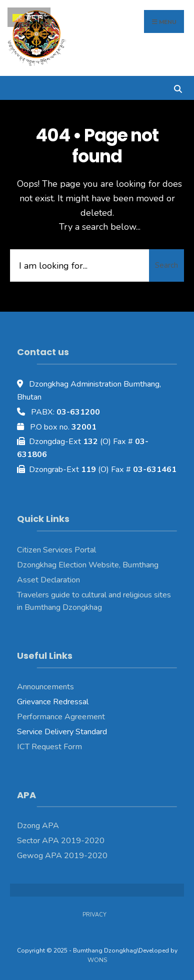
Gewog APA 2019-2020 (62, 856)
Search (166, 265)
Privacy (94, 915)
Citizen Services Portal (56, 550)
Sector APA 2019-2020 (61, 841)
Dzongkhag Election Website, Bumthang (88, 565)
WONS (97, 960)
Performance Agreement (61, 717)
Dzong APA (38, 826)
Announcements (45, 687)
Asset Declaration (48, 580)
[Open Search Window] (178, 88)
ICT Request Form (49, 747)
